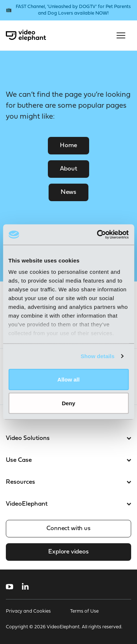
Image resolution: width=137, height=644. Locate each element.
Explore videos (68, 552)
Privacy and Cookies (28, 611)
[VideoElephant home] (26, 35)
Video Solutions (68, 438)
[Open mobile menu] (121, 35)
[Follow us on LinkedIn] (25, 587)
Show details (98, 356)
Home (68, 145)
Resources (68, 482)
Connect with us (68, 528)
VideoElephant (68, 504)
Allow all (68, 379)
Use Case (68, 460)
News (68, 192)
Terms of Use (84, 611)
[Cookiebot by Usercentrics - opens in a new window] (98, 235)
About (68, 169)
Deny (68, 403)
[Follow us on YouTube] (9, 587)
